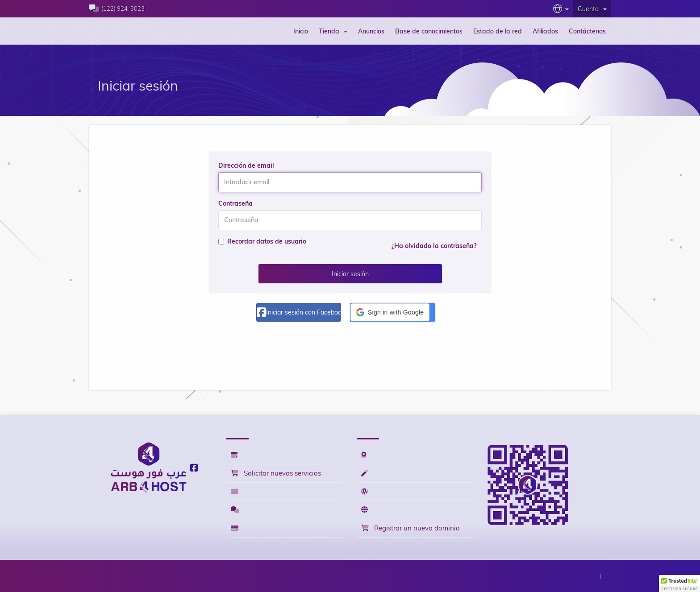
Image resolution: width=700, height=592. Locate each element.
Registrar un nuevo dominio (410, 528)
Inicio (301, 31)
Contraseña (235, 203)
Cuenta (592, 9)
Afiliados (545, 31)
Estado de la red (498, 31)
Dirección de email (246, 166)
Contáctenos (587, 31)
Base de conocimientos (429, 31)
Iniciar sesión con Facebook (299, 312)
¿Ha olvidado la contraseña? (434, 246)
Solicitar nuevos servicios (276, 473)
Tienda (333, 31)
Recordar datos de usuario (262, 241)
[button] (390, 312)
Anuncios (371, 31)
